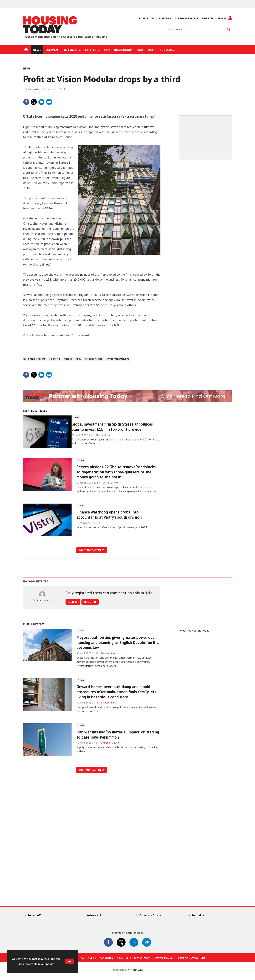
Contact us (89, 958)
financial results (37, 359)
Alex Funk (110, 653)
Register (208, 18)
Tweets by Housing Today (194, 630)
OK (70, 961)
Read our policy (44, 964)
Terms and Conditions (191, 958)
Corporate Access (187, 18)
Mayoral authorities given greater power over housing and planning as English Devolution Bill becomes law (118, 642)
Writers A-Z (94, 915)
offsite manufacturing (118, 359)
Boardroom (147, 18)
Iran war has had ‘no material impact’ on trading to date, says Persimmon (118, 735)
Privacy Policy (142, 958)
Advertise (106, 958)
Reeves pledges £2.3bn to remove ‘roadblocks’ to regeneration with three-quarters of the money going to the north (116, 472)
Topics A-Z (34, 915)
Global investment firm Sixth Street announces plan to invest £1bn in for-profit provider (112, 427)
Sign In (222, 18)
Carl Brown (105, 435)
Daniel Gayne (112, 743)
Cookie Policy (163, 958)
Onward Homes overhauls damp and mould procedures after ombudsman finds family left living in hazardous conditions (116, 692)
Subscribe (165, 18)
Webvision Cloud (136, 970)
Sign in (73, 602)
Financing (55, 359)
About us (123, 958)
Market (68, 359)
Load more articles (92, 550)
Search (228, 29)
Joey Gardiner (34, 89)
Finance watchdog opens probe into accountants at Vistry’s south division (109, 515)
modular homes (94, 359)
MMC (78, 359)
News (27, 68)
